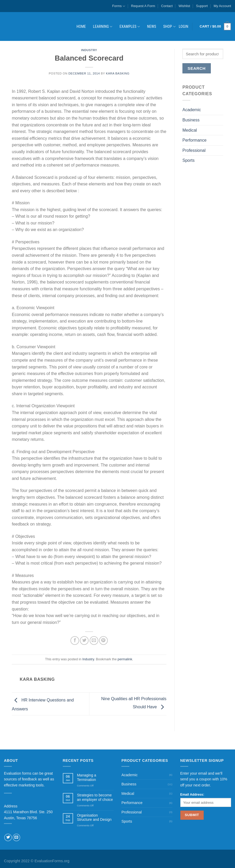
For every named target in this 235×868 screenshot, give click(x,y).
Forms (119, 6)
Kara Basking (118, 73)
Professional (194, 150)
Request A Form (143, 6)
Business (191, 120)
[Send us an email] (16, 837)
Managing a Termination (87, 777)
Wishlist (184, 6)
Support (202, 6)
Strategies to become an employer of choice (95, 797)
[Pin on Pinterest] (103, 641)
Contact (167, 6)
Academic (192, 110)
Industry (89, 50)
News (152, 26)
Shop (169, 27)
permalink (125, 659)
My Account (222, 6)
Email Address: (192, 795)
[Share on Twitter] (84, 641)
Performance (195, 140)
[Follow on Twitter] (8, 837)
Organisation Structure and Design (94, 818)
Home (81, 26)
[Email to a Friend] (94, 641)
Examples (130, 27)
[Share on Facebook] (75, 641)
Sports (188, 160)
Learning (103, 27)
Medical (190, 130)
